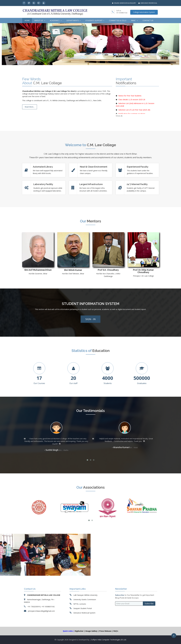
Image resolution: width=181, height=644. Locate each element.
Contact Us (148, 20)
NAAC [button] (134, 20)
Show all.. (119, 116)
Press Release (106, 631)
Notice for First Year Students (130, 101)
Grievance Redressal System (84, 613)
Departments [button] (74, 20)
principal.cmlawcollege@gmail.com (41, 611)
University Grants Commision (85, 599)
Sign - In (90, 319)
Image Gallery (92, 631)
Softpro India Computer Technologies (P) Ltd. (109, 640)
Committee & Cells (118, 20)
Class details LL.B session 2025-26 (132, 105)
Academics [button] (56, 20)
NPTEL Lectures (80, 604)
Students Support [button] (95, 20)
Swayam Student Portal (83, 608)
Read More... (30, 107)
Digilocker (79, 631)
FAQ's (116, 631)
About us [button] (40, 20)
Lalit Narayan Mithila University (85, 595)
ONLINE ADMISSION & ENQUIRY (124, 3)
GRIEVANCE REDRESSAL (148, 3)
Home (27, 20)
